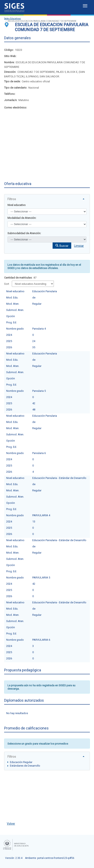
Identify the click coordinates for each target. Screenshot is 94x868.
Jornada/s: (11, 100)
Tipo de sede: (12, 81)
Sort (7, 284)
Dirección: (10, 72)
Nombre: (9, 62)
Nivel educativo (17, 205)
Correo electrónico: (16, 108)
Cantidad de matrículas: (18, 278)
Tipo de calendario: (16, 88)
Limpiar (79, 246)
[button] (62, 246)
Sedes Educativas (13, 19)
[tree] (47, 764)
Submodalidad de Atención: (24, 233)
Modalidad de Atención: (22, 218)
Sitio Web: (10, 56)
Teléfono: (10, 94)
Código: (9, 50)
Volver (11, 824)
